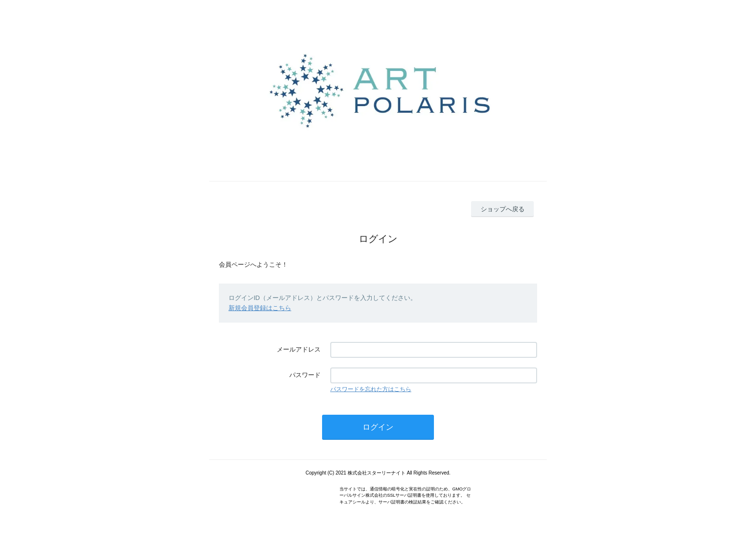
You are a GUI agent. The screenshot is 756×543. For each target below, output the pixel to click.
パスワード (305, 375)
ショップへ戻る (503, 209)
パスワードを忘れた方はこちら (371, 389)
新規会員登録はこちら (260, 308)
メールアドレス (299, 349)
